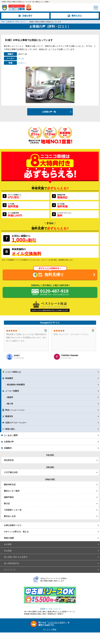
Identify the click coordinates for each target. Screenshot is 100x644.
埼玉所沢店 (9, 460)
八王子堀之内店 (11, 472)
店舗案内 (8, 448)
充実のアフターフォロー (16, 423)
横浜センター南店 (12, 491)
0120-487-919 (54, 292)
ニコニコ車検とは (13, 372)
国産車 (10, 397)
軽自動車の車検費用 (16, 385)
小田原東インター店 (13, 510)
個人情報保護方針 (12, 563)
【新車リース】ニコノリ (50, 609)
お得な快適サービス (13, 525)
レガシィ (22, 63)
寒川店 (7, 504)
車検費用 (9, 378)
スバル (21, 58)
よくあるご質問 (11, 435)
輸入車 (10, 404)
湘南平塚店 (9, 497)
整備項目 (9, 416)
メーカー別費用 (12, 391)
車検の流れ (10, 429)
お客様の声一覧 (49, 112)
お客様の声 (9, 442)
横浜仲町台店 (10, 484)
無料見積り (54, 275)
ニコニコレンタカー (57, 622)
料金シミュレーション (15, 410)
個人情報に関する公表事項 (16, 557)
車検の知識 (9, 538)
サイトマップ (10, 570)
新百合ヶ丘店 (10, 516)
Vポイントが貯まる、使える (16, 532)
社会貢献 (8, 551)
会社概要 (8, 544)
